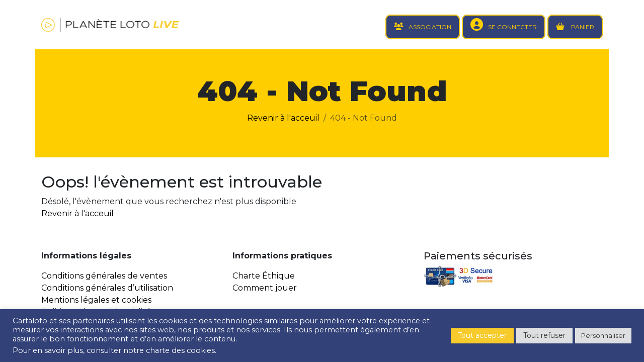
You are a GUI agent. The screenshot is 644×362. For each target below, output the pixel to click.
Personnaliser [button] (603, 335)
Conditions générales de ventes (104, 276)
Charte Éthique (264, 276)
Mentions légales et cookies (96, 300)
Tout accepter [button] (482, 335)
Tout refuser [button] (544, 335)
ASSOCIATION (430, 27)
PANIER (582, 27)
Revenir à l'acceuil (283, 118)
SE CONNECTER (512, 27)
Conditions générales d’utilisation (107, 288)
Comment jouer (265, 288)
